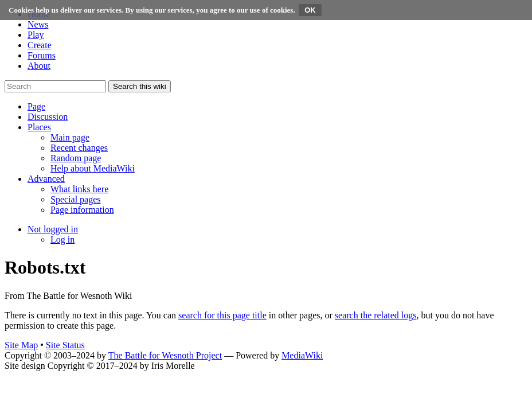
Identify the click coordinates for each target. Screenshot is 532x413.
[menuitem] (70, 137)
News (38, 24)
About (39, 66)
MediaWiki (302, 355)
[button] (36, 106)
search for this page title (222, 315)
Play (36, 35)
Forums (42, 55)
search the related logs (376, 315)
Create (40, 45)
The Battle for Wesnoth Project (165, 355)
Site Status (65, 345)
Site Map (21, 345)
